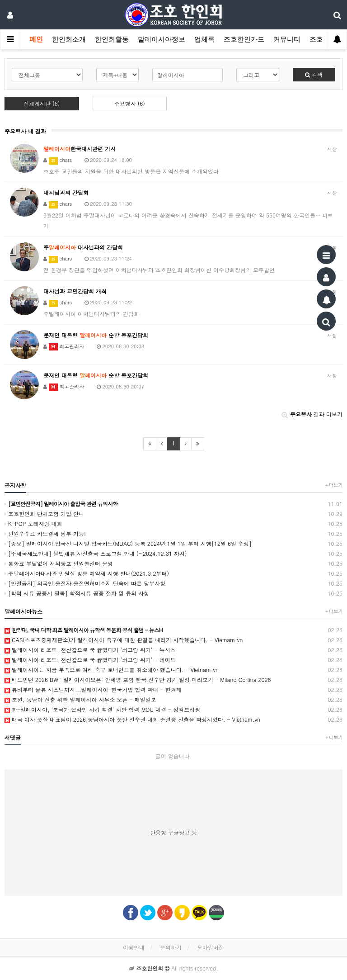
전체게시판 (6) (42, 103)
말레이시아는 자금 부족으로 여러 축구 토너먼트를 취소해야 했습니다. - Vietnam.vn (173, 670)
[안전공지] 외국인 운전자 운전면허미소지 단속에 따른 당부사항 (173, 583)
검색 (314, 74)
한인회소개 (69, 39)
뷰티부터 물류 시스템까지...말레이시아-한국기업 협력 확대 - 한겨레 (173, 690)
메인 (36, 39)
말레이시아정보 (162, 39)
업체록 (204, 39)
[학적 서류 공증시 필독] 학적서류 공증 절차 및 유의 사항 (173, 593)
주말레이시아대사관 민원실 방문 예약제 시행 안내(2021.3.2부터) (173, 573)
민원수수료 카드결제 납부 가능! (173, 534)
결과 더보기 (312, 414)
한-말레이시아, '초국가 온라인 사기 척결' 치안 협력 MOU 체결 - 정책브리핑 (173, 710)
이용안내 (134, 947)
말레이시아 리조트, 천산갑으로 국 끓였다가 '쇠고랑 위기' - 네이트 (173, 660)
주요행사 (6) (130, 103)
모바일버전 (211, 947)
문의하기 (171, 947)
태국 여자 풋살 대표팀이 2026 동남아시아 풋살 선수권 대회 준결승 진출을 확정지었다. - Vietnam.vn (173, 720)
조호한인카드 (244, 39)
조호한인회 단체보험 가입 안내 (173, 514)
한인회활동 (112, 39)
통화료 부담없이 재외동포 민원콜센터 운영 (173, 563)
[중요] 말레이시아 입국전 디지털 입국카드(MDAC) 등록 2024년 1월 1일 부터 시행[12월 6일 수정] (173, 544)
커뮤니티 (287, 39)
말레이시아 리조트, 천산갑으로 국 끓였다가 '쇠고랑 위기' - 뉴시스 (173, 650)
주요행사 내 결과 (25, 131)
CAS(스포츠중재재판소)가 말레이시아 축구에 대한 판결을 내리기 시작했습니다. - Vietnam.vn (173, 640)
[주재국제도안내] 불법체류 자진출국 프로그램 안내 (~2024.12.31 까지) (173, 554)
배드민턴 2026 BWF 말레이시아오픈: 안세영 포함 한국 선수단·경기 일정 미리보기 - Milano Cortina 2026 (173, 680)
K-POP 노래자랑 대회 (173, 524)
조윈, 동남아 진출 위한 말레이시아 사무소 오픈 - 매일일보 (173, 700)
